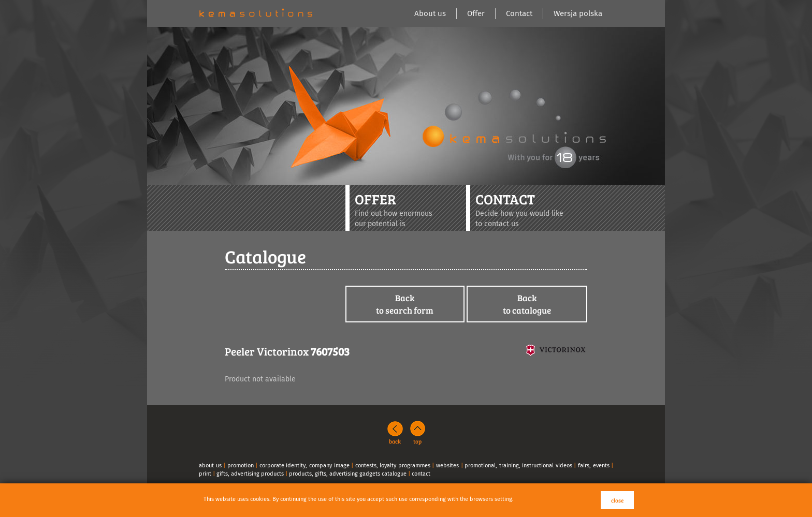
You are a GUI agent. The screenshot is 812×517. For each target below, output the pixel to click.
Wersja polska (578, 13)
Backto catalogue (527, 304)
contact (421, 474)
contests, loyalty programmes (393, 466)
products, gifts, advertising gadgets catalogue (348, 474)
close (617, 500)
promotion (241, 466)
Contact (519, 13)
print (205, 474)
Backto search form (405, 304)
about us (210, 466)
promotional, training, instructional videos (518, 466)
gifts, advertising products (250, 474)
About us (430, 13)
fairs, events (594, 466)
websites (447, 466)
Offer (476, 13)
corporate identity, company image (304, 466)
